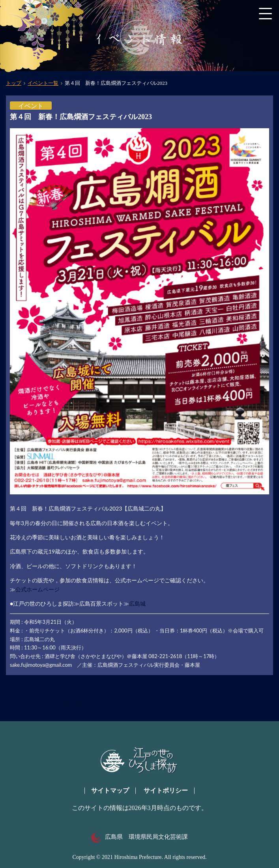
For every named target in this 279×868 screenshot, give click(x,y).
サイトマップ (110, 790)
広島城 (137, 603)
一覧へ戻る (73, 702)
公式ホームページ (37, 589)
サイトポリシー (166, 790)
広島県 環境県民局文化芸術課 (139, 837)
